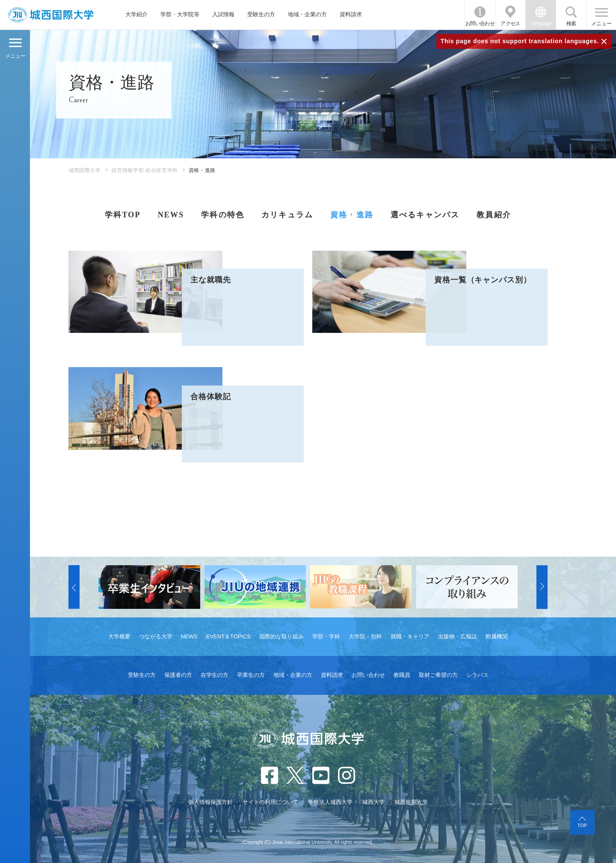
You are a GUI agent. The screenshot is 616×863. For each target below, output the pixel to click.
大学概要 (119, 636)
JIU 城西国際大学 (51, 15)
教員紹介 (494, 215)
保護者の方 (178, 675)
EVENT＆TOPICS (229, 636)
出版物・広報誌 (458, 636)
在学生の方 (215, 675)
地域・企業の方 (307, 14)
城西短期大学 (411, 802)
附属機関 (497, 636)
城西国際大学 (85, 170)
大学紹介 (136, 14)
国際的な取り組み (281, 636)
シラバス (477, 675)
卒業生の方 (251, 675)
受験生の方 (261, 14)
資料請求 (351, 14)
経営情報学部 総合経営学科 (145, 170)
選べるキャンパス (425, 215)
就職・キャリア (410, 636)
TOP (582, 825)
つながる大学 (156, 636)
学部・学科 (326, 636)
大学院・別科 (365, 636)
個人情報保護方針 (210, 802)
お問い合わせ (480, 24)
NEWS (171, 215)
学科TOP (123, 215)
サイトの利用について (270, 802)
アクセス (510, 24)
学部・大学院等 (180, 14)
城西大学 (373, 802)
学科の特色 (223, 215)
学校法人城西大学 (330, 802)
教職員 (402, 675)
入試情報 (223, 14)
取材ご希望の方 (438, 675)
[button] (74, 587)
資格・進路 (352, 215)
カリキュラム (287, 215)
